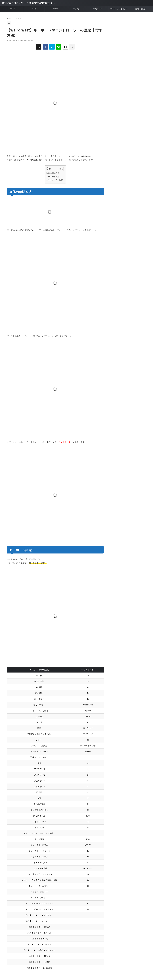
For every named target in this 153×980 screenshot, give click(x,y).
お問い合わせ (140, 9)
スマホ (55, 9)
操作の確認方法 (53, 173)
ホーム (13, 9)
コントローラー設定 (55, 180)
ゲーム (34, 9)
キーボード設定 (53, 177)
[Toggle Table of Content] (60, 169)
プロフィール (98, 9)
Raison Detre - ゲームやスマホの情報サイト (29, 3)
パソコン (76, 9)
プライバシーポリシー (119, 9)
